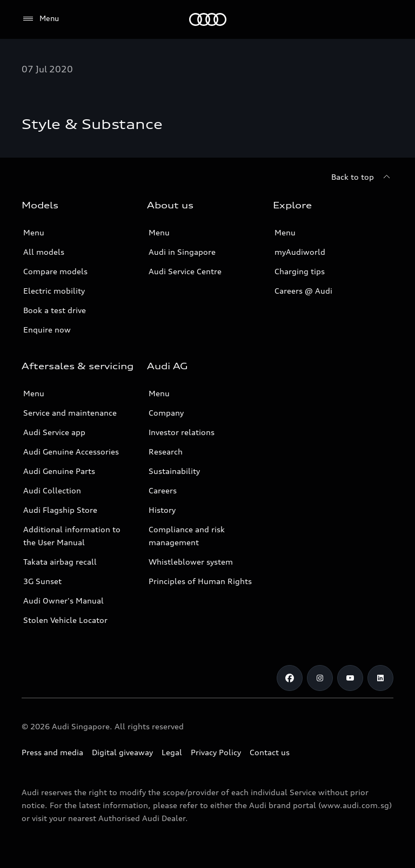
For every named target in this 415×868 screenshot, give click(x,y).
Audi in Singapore (182, 252)
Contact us (270, 752)
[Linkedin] (380, 678)
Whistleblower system (191, 562)
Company (166, 413)
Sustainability (174, 471)
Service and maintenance (70, 413)
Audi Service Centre (185, 271)
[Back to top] (362, 177)
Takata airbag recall (60, 562)
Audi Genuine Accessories (71, 452)
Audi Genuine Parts (59, 471)
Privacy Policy (216, 752)
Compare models (55, 271)
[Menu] (40, 19)
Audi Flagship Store (60, 510)
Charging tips (300, 271)
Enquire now (47, 330)
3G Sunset (42, 581)
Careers (163, 490)
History (162, 510)
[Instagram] (320, 678)
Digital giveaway (122, 752)
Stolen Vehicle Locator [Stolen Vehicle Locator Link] (65, 620)
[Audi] (208, 19)
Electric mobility (54, 291)
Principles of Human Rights (200, 581)
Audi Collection (52, 490)
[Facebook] (290, 678)
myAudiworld (300, 252)
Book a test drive (55, 310)
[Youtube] (350, 678)
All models (44, 252)
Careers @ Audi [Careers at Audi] (303, 291)
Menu (34, 232)
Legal (172, 752)
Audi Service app (54, 432)
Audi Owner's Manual (63, 601)
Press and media (52, 752)
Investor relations (182, 432)
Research (166, 452)
